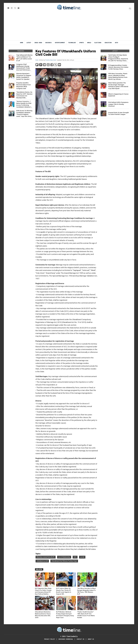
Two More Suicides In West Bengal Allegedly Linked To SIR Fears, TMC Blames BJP (86, 591)
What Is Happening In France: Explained (118, 95)
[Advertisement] (69, 26)
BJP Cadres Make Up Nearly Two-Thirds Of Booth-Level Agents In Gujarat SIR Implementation (64, 591)
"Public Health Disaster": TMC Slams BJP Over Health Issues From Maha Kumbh (86, 615)
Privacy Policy (50, 639)
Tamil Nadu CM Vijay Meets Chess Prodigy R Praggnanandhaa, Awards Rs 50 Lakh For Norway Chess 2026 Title (118, 58)
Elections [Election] (98, 43)
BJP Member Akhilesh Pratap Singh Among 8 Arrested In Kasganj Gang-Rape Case (65, 615)
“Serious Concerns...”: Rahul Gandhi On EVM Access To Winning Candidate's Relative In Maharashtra (24, 104)
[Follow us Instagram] (12, 8)
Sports (82, 43)
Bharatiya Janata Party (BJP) (46, 557)
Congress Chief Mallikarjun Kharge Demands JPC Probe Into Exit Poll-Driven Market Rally (23, 67)
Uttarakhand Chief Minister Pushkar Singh (64, 561)
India (37, 60)
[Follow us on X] (15, 8)
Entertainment (60, 43)
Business (48, 43)
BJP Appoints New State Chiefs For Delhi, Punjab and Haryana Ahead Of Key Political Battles (43, 591)
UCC (75, 557)
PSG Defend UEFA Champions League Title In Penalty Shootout (118, 104)
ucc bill (82, 557)
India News (38, 43)
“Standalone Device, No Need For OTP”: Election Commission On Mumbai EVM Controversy (24, 95)
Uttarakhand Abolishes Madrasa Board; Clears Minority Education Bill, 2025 (43, 615)
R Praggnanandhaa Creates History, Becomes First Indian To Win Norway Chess (118, 67)
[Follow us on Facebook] (8, 8)
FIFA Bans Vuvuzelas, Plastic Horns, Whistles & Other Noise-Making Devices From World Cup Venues (118, 76)
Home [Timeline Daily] (22, 43)
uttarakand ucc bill (42, 561)
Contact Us (80, 639)
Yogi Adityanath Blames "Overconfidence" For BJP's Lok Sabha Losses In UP (24, 58)
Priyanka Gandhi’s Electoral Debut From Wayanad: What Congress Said (24, 86)
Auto (116, 43)
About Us (91, 639)
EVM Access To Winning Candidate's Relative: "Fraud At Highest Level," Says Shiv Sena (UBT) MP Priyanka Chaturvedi (24, 113)
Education (108, 43)
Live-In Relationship (64, 557)
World (89, 43)
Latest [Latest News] (29, 43)
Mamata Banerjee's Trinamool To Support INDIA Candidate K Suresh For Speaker (24, 76)
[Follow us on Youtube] (18, 8)
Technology (72, 43)
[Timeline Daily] (69, 629)
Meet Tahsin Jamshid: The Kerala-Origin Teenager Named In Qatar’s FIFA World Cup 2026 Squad (118, 86)
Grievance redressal (66, 639)
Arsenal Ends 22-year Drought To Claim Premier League (119, 113)
